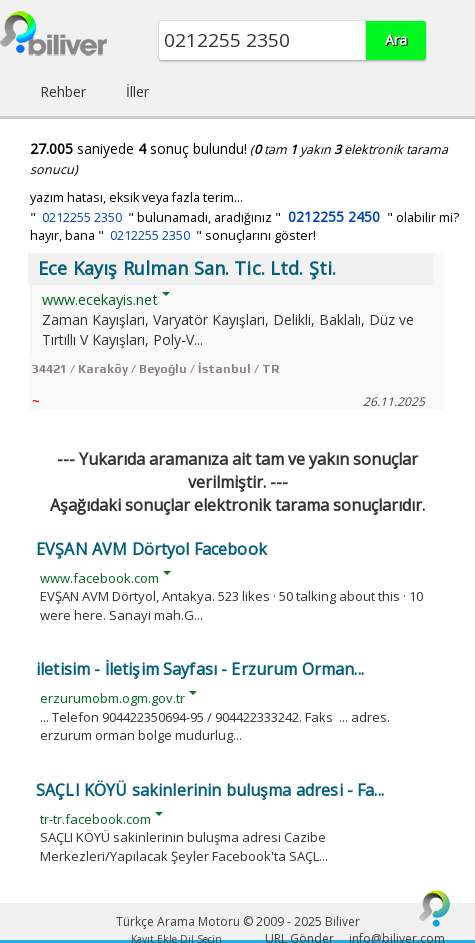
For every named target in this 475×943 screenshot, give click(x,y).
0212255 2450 (334, 216)
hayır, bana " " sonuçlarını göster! (173, 235)
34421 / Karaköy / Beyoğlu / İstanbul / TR (155, 369)
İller (137, 91)
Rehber (63, 91)
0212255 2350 (82, 217)
